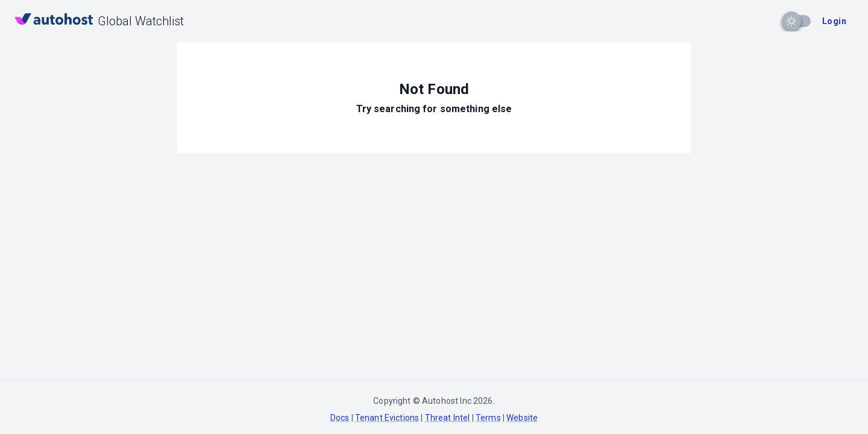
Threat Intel (448, 418)
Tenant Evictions (387, 418)
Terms (488, 418)
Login (834, 21)
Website (522, 418)
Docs (340, 418)
